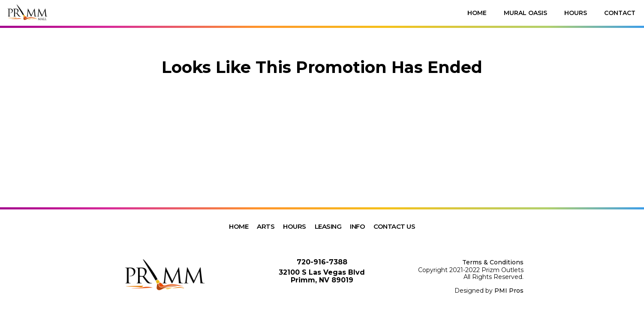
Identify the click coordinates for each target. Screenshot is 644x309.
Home (477, 13)
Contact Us (394, 226)
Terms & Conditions (493, 262)
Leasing (328, 226)
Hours (576, 13)
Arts (266, 226)
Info (357, 226)
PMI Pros (509, 291)
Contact (620, 13)
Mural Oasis (525, 13)
